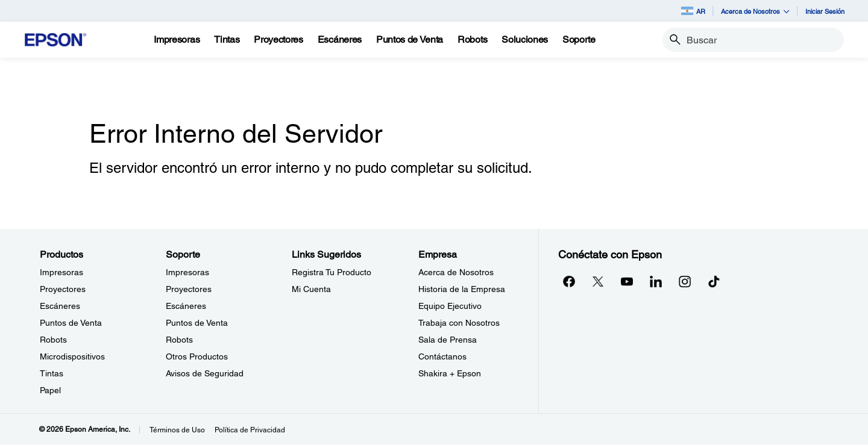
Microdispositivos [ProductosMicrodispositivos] (72, 356)
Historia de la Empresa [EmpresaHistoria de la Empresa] (462, 289)
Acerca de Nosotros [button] (755, 11)
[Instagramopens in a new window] (685, 281)
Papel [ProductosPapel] (50, 390)
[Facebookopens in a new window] (569, 281)
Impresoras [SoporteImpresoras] (187, 272)
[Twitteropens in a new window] (598, 281)
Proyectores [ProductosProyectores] (63, 289)
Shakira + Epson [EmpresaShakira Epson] (450, 373)
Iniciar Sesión (825, 11)
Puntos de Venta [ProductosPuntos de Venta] (71, 323)
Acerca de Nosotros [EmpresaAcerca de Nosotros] (456, 272)
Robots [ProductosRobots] (53, 340)
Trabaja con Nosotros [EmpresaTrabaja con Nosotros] (459, 323)
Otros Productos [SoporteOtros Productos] (197, 356)
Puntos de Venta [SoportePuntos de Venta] (197, 323)
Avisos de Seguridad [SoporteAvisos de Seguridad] (205, 373)
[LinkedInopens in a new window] (656, 281)
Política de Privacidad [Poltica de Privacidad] (250, 430)
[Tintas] (227, 40)
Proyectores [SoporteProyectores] (189, 289)
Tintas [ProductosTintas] (52, 373)
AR (693, 11)
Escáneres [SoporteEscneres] (186, 306)
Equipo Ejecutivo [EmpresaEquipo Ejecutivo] (450, 306)
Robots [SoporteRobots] (179, 340)
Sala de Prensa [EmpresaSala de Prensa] (448, 340)
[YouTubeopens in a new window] (627, 281)
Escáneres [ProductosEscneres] (60, 306)
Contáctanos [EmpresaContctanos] (442, 356)
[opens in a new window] (714, 281)
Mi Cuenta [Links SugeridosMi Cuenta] (311, 289)
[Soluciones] (525, 40)
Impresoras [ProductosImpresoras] (61, 272)
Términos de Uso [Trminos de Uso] (177, 430)
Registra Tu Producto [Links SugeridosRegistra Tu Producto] (332, 272)
